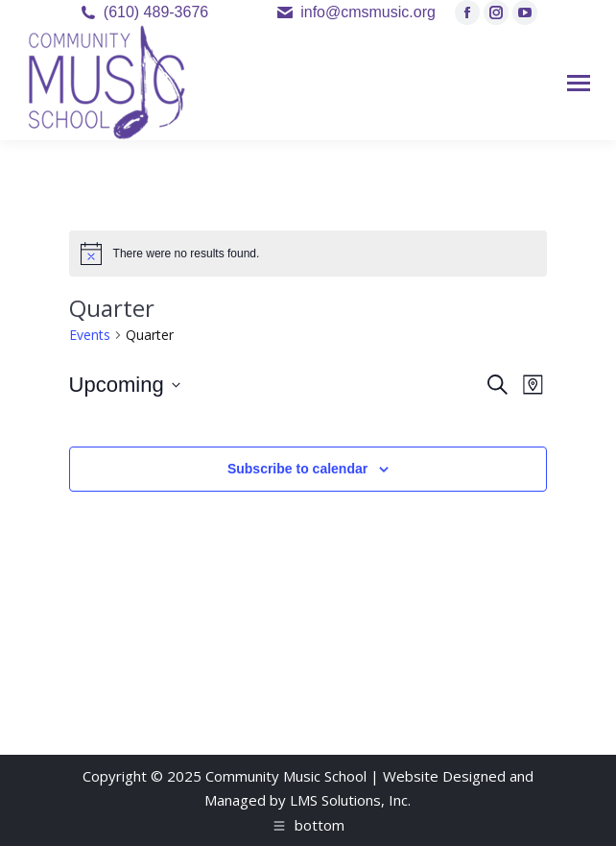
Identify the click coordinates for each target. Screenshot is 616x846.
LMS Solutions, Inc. (350, 800)
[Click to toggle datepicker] (125, 385)
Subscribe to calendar (297, 469)
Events (90, 335)
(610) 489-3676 (156, 12)
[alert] (308, 254)
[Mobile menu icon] (579, 83)
